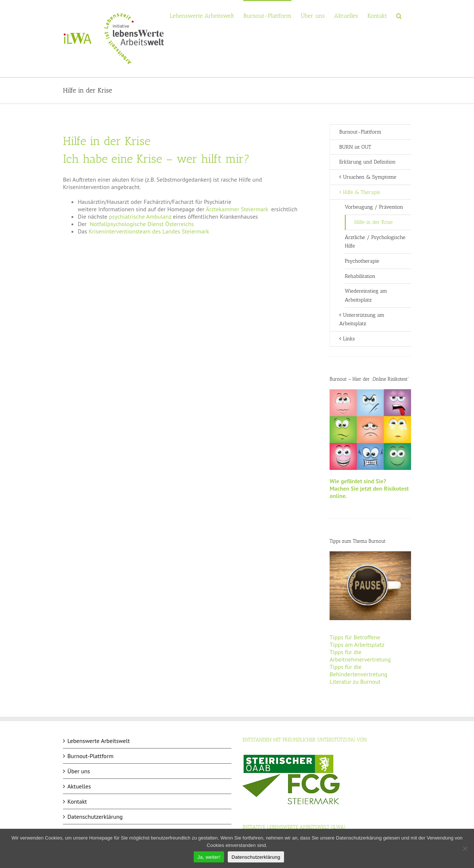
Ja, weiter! (209, 857)
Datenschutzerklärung (95, 817)
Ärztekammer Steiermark (237, 209)
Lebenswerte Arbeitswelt (99, 741)
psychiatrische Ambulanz (140, 216)
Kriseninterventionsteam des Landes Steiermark (149, 231)
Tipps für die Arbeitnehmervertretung (360, 656)
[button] (399, 15)
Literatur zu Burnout (355, 682)
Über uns (79, 771)
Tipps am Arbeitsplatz (357, 645)
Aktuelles (79, 786)
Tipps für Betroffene (355, 637)
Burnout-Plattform (360, 132)
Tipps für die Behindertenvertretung (358, 670)
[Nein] (465, 848)
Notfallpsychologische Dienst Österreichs (142, 224)
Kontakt (77, 801)
